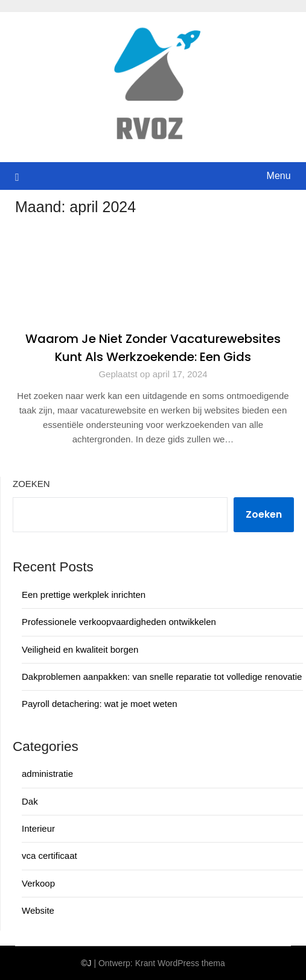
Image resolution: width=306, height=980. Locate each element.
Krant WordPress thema (180, 963)
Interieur (38, 828)
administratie (47, 774)
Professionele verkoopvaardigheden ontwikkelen (119, 622)
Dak (30, 801)
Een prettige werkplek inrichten (84, 595)
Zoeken (31, 484)
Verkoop (38, 883)
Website (38, 910)
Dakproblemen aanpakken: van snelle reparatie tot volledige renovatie (162, 677)
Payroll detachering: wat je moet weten (100, 704)
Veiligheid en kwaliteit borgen (80, 649)
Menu (279, 176)
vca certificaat (49, 856)
